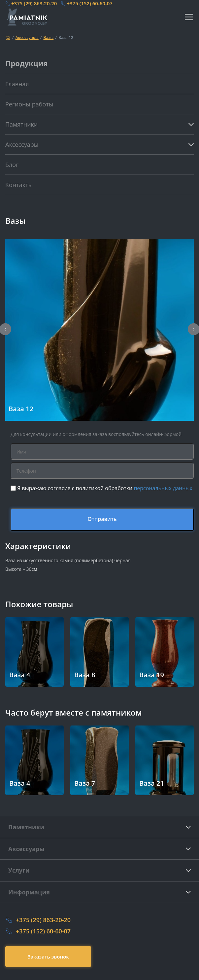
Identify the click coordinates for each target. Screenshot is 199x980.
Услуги (19, 870)
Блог (12, 165)
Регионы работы (29, 104)
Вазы (48, 38)
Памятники (26, 827)
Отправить (102, 519)
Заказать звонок (48, 957)
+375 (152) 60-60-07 (89, 3)
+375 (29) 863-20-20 (34, 3)
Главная (17, 84)
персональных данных (163, 488)
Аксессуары (27, 38)
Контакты (19, 185)
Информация (29, 892)
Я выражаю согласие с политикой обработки (105, 488)
